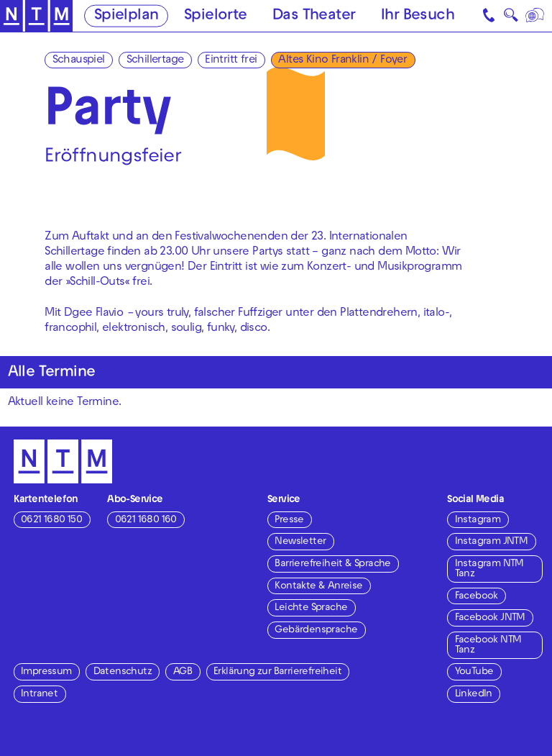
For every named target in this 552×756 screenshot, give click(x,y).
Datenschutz (123, 672)
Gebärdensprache (316, 630)
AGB (183, 672)
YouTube (474, 672)
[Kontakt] (490, 16)
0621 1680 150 (51, 520)
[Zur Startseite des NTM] (36, 16)
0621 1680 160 (146, 520)
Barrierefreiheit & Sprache (332, 564)
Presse (289, 520)
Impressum (46, 672)
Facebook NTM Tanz (488, 646)
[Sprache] (536, 16)
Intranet (39, 694)
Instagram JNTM (492, 542)
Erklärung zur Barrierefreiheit (277, 672)
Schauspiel (79, 60)
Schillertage (155, 60)
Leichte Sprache (311, 608)
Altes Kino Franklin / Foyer (342, 60)
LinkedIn (474, 694)
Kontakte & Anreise (318, 587)
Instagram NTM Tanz (489, 569)
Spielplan (126, 17)
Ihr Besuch (418, 17)
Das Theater (314, 17)
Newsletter (300, 542)
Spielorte (216, 17)
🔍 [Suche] (511, 18)
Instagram (478, 520)
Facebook (477, 597)
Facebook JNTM (490, 618)
